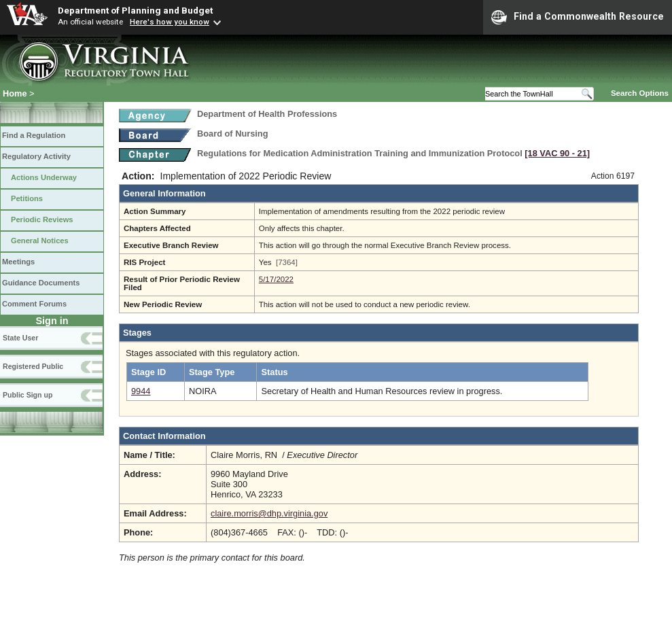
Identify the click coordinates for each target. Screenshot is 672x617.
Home (15, 93)
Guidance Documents (41, 283)
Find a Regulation (34, 135)
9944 (141, 391)
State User (20, 338)
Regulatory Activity (36, 156)
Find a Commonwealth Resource (578, 17)
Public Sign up (28, 395)
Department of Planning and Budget (135, 10)
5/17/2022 (276, 279)
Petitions (27, 198)
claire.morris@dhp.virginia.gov (269, 513)
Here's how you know (170, 22)
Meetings (18, 262)
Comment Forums (34, 304)
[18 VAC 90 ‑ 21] (557, 153)
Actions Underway (44, 177)
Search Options (640, 93)
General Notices (40, 241)
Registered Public (33, 366)
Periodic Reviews (42, 219)
